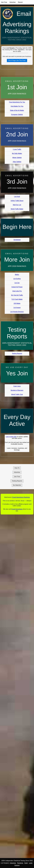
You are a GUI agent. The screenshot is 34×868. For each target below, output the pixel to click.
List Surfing (17, 279)
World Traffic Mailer (17, 209)
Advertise (13, 2)
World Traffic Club (17, 394)
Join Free (4, 2)
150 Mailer (17, 303)
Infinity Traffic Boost (17, 201)
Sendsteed (17, 240)
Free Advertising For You (17, 102)
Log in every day (11, 437)
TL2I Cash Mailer (17, 299)
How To (17, 468)
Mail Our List (17, 205)
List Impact (17, 308)
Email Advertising (17, 509)
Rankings (20, 863)
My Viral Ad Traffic (17, 295)
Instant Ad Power (17, 287)
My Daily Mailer (17, 153)
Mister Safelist (17, 158)
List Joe (17, 283)
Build (26, 863)
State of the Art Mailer (17, 110)
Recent (20, 2)
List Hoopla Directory (17, 312)
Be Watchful (17, 485)
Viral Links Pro (17, 291)
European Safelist (17, 115)
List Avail (17, 197)
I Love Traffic (17, 149)
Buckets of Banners (17, 390)
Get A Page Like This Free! (17, 60)
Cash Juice (17, 386)
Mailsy (17, 275)
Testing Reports (17, 353)
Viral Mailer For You (17, 106)
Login (31, 863)
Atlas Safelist (17, 162)
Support (17, 865)
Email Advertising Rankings (17, 22)
